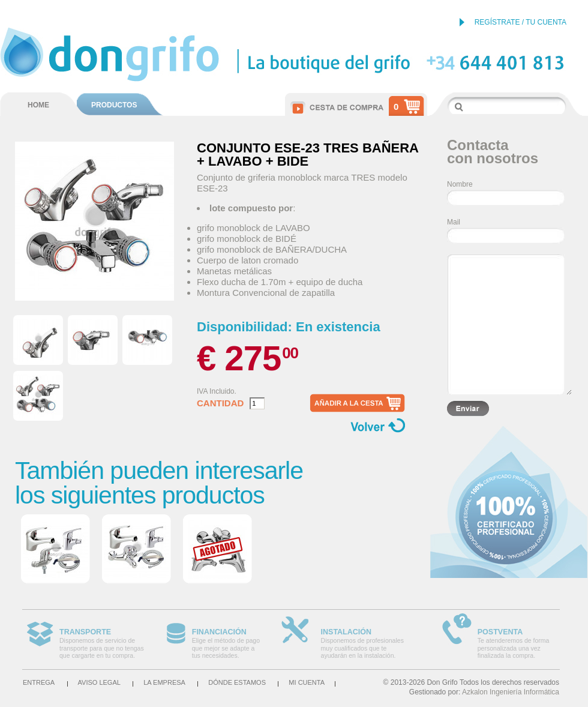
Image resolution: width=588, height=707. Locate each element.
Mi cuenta (307, 682)
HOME (38, 105)
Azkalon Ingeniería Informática (511, 692)
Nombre (460, 184)
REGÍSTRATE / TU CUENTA (520, 22)
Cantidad (220, 403)
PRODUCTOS (114, 105)
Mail (454, 222)
